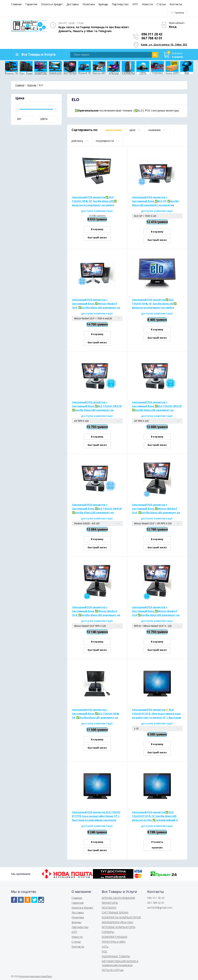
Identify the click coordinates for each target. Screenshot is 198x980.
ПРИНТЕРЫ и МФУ (114, 942)
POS (104, 951)
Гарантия (31, 4)
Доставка (73, 4)
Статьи (161, 4)
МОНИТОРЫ (110, 903)
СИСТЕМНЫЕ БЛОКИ (115, 912)
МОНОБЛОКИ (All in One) (117, 922)
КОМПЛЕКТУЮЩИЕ (114, 937)
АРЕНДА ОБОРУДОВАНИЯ (118, 898)
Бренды (103, 4)
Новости (147, 4)
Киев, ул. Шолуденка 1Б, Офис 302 (164, 45)
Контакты (176, 4)
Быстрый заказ (97, 238)
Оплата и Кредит (52, 4)
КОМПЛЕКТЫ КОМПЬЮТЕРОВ (121, 917)
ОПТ (135, 4)
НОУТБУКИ (109, 908)
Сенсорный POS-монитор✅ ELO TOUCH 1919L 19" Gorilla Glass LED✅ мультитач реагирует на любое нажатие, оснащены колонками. (94, 201)
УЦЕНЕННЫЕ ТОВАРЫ (116, 956)
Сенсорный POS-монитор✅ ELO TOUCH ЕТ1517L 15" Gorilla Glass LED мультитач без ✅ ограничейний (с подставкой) (155, 816)
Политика (89, 4)
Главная (16, 4)
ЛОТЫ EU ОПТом (113, 970)
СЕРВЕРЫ (108, 932)
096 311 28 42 (152, 34)
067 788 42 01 (152, 38)
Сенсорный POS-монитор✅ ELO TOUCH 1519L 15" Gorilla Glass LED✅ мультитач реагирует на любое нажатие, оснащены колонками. (154, 304)
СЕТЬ (105, 947)
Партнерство (120, 4)
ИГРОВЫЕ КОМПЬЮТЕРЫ (118, 927)
